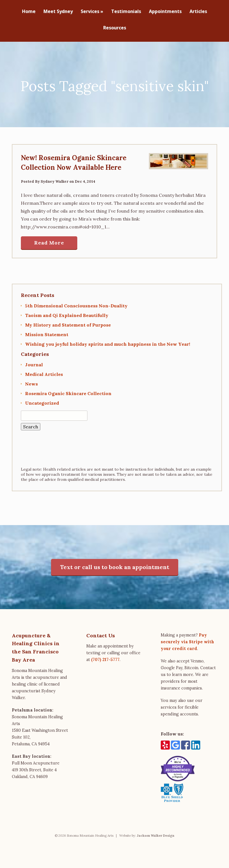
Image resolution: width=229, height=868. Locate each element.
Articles (198, 12)
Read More (49, 240)
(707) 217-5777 (105, 657)
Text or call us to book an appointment (115, 564)
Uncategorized (42, 400)
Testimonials (126, 12)
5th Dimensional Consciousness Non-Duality (76, 303)
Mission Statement (47, 332)
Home (29, 12)
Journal (34, 362)
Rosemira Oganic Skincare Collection (68, 391)
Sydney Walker (55, 179)
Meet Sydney (58, 12)
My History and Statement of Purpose (68, 322)
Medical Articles (44, 371)
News (31, 381)
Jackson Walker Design (156, 833)
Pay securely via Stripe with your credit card (187, 639)
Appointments (165, 12)
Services (92, 12)
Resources (115, 28)
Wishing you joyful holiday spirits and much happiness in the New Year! (108, 341)
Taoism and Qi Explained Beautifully (67, 312)
